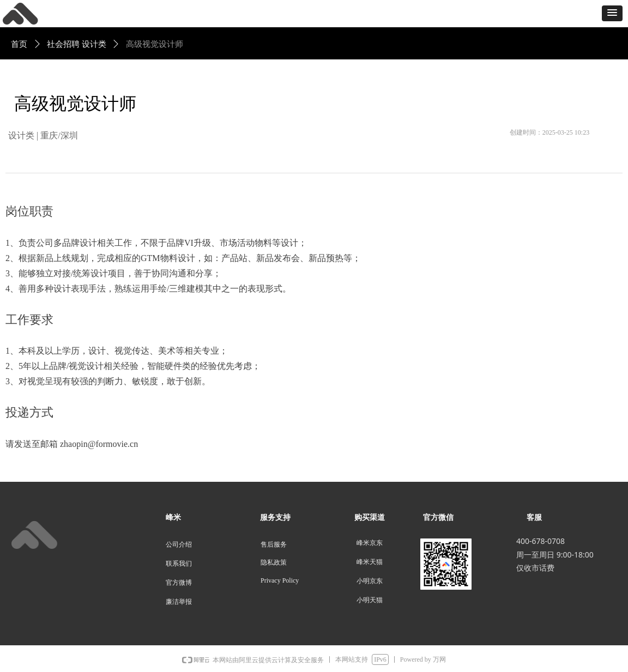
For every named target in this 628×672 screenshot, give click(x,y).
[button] (612, 13)
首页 (19, 44)
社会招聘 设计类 (77, 44)
